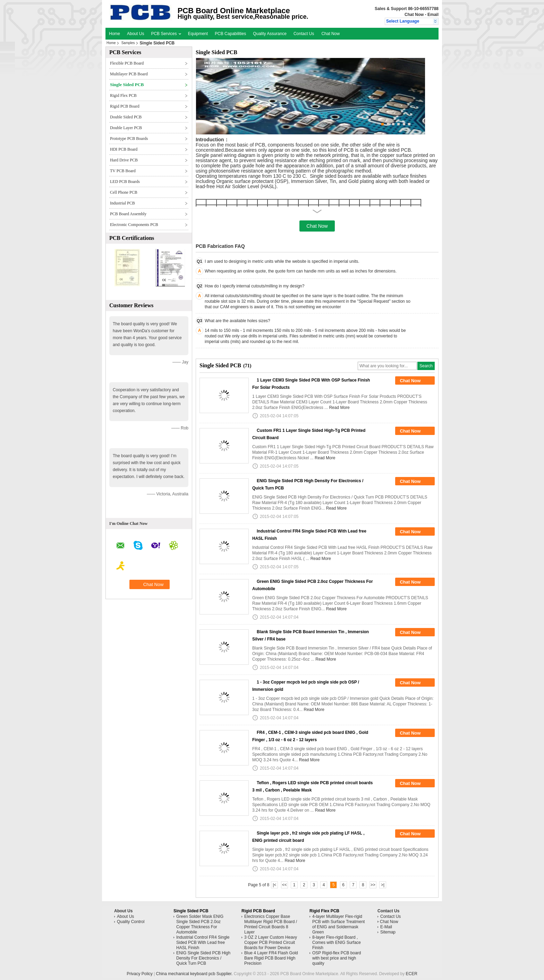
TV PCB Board (123, 171)
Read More (339, 408)
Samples (128, 43)
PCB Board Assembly (128, 214)
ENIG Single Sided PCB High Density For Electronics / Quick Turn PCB (203, 958)
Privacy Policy (140, 974)
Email (433, 15)
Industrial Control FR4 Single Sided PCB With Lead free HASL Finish (203, 943)
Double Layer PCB (126, 128)
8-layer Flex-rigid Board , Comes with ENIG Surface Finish (337, 943)
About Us (135, 34)
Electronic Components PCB (134, 225)
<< (284, 885)
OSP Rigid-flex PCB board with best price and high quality (337, 958)
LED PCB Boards (125, 182)
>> (373, 885)
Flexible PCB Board (127, 63)
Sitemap (388, 932)
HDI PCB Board (124, 149)
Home (114, 34)
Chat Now (414, 15)
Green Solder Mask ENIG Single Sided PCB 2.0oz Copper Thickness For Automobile (200, 924)
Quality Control (131, 922)
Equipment (198, 34)
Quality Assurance (270, 34)
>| (383, 885)
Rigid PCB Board (125, 106)
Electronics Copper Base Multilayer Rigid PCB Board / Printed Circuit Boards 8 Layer (271, 924)
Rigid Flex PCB (123, 95)
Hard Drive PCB (124, 160)
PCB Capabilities (230, 34)
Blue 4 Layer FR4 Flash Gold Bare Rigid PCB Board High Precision (271, 958)
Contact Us (304, 34)
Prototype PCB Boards (129, 139)
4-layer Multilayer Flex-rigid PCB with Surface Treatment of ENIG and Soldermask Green (338, 924)
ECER (412, 974)
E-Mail (386, 927)
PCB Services (166, 34)
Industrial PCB (122, 203)
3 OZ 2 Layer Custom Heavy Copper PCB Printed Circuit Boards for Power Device (271, 943)
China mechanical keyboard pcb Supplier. (195, 974)
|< (274, 885)
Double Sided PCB (126, 117)
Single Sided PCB (127, 85)
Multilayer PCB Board (129, 74)
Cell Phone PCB (124, 192)
